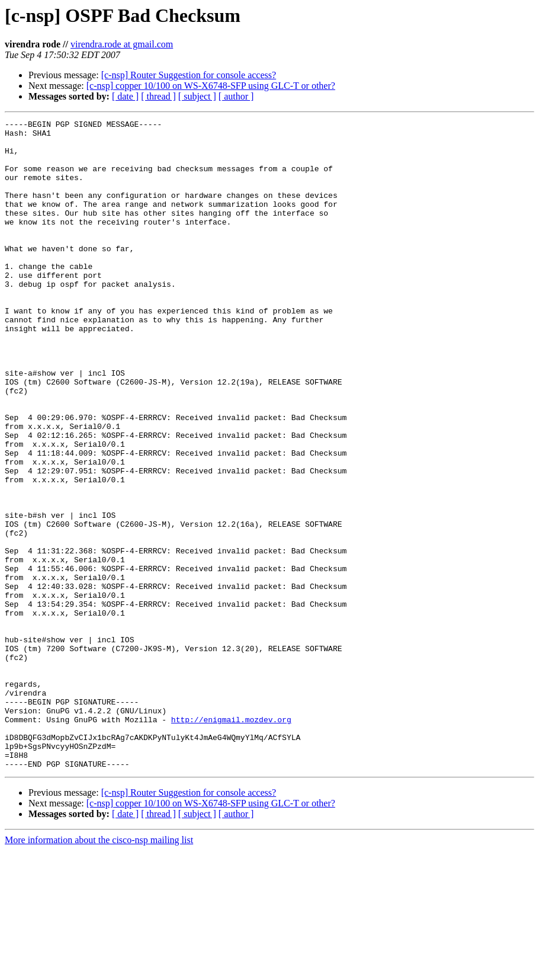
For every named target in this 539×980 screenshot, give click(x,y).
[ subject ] (197, 96)
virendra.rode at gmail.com (122, 44)
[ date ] (125, 96)
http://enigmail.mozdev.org (231, 840)
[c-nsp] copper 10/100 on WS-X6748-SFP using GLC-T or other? (211, 86)
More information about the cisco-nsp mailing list (99, 970)
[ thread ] (158, 96)
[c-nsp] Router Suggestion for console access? (189, 75)
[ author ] (236, 96)
